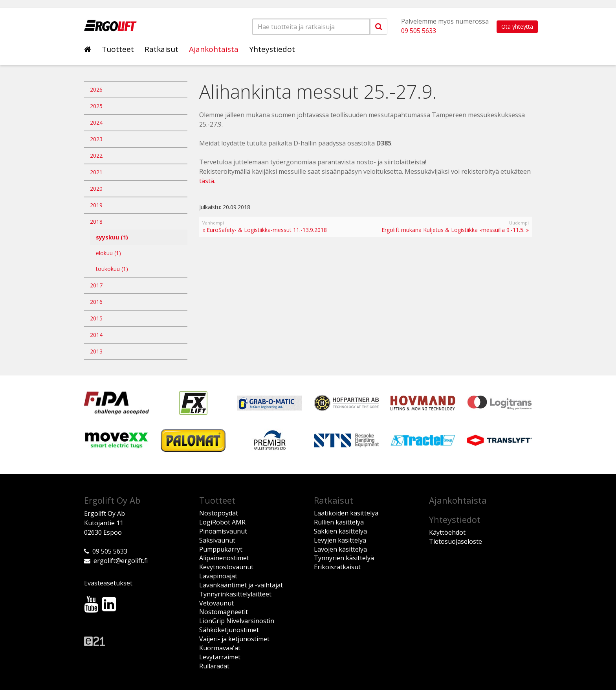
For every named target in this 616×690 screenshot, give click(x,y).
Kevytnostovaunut (226, 567)
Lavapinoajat (218, 576)
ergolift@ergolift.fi (121, 561)
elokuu (108, 253)
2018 (96, 222)
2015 (96, 318)
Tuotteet (118, 49)
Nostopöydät (219, 513)
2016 (96, 302)
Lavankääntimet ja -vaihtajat (241, 585)
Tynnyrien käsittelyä (344, 558)
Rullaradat (214, 666)
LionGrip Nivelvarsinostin (237, 621)
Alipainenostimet (224, 558)
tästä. (207, 181)
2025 (96, 106)
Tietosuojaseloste (456, 541)
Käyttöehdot (447, 532)
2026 (96, 89)
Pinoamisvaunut (223, 531)
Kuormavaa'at (220, 648)
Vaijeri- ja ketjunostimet (234, 639)
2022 (96, 155)
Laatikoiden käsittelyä (346, 513)
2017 (96, 285)
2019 (96, 205)
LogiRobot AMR (222, 522)
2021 (96, 172)
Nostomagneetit (224, 612)
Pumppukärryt (221, 549)
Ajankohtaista (214, 49)
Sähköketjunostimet (229, 630)
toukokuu (112, 269)
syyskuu (112, 237)
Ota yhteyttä (517, 27)
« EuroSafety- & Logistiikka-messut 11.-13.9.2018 (265, 230)
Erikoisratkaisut (337, 567)
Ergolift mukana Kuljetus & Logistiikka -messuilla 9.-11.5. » (455, 230)
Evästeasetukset (108, 583)
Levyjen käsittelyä (340, 540)
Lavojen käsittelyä (340, 549)
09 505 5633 (419, 31)
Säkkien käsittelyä (340, 531)
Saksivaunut (217, 540)
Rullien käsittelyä (339, 522)
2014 (96, 335)
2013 (96, 351)
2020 (96, 189)
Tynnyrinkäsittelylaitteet (235, 594)
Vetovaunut (216, 603)
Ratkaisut (161, 49)
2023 (96, 139)
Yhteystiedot (272, 49)
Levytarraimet (220, 657)
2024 (96, 122)
